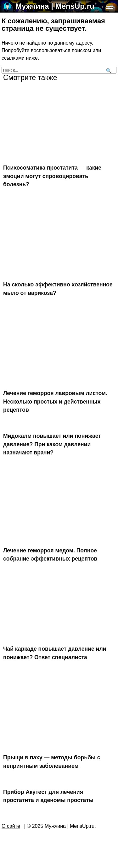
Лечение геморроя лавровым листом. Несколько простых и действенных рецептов (55, 401)
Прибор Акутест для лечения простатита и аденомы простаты (48, 796)
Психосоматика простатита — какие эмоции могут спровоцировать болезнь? (52, 176)
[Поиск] (108, 70)
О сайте (11, 826)
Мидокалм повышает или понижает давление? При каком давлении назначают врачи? (52, 444)
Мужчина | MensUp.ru (55, 6)
